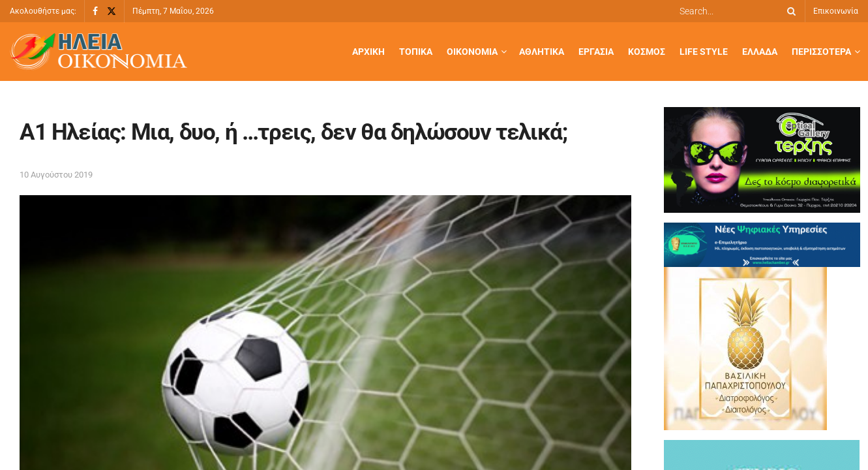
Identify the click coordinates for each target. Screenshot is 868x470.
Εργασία (596, 52)
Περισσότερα (821, 52)
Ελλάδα (760, 52)
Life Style (704, 52)
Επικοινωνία (836, 11)
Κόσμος (647, 52)
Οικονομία (472, 52)
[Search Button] (789, 11)
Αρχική (368, 52)
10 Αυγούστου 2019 (56, 175)
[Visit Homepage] (98, 52)
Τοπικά (416, 52)
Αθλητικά (542, 52)
